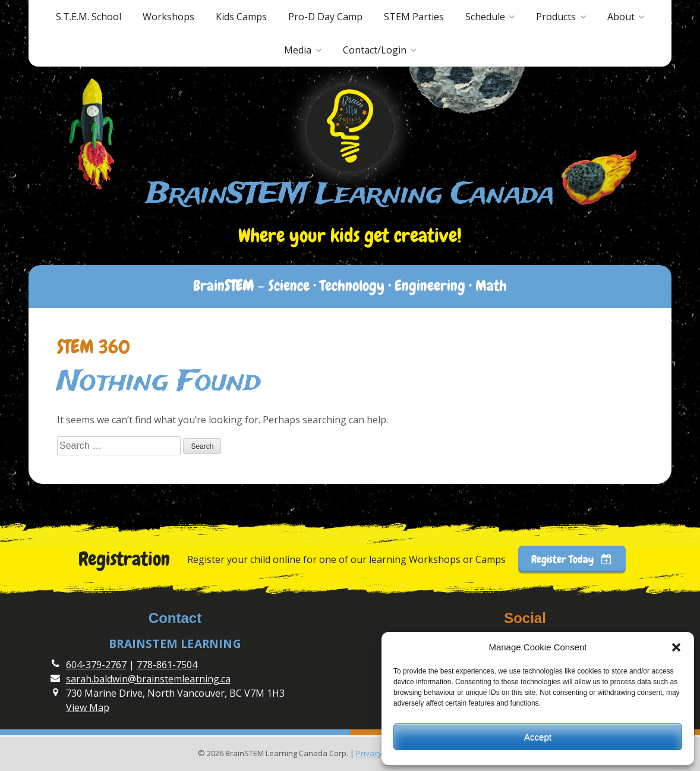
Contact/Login (375, 50)
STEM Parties (414, 17)
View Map (88, 707)
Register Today (572, 559)
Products (556, 17)
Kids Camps (241, 17)
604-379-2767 (96, 665)
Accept (538, 737)
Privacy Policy (380, 753)
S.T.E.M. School (89, 17)
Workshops (168, 17)
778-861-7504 (167, 665)
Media (298, 50)
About (621, 17)
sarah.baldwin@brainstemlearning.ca (148, 679)
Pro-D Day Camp (325, 17)
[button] (676, 647)
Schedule (485, 17)
